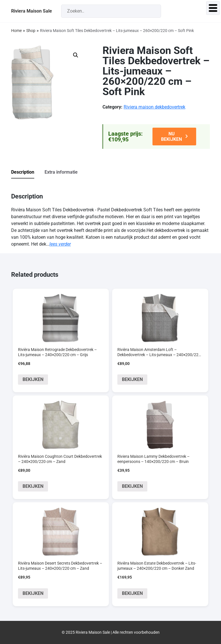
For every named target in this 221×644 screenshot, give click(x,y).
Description (23, 172)
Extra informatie (61, 172)
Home (16, 31)
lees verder (60, 244)
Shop (31, 31)
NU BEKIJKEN (171, 137)
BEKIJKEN (33, 379)
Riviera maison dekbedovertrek (154, 107)
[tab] (27, 172)
